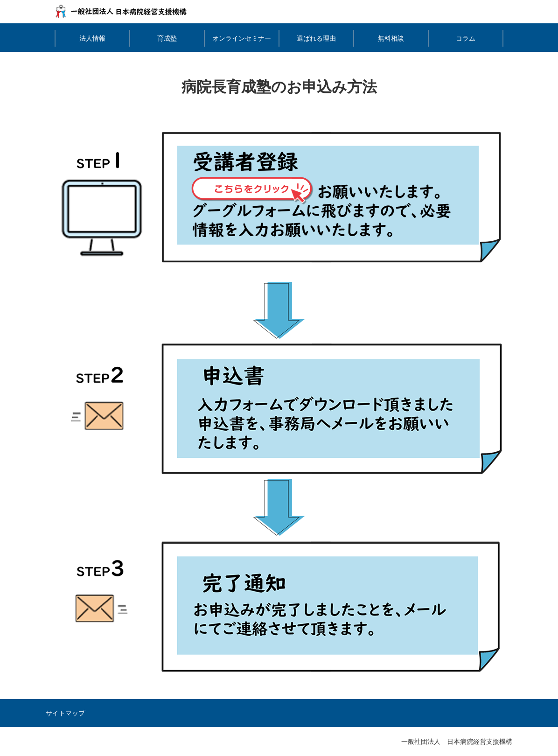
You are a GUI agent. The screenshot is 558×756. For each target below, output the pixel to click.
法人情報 (92, 38)
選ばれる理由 (316, 38)
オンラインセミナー (242, 38)
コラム (466, 38)
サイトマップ (65, 713)
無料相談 (391, 38)
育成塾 (167, 38)
